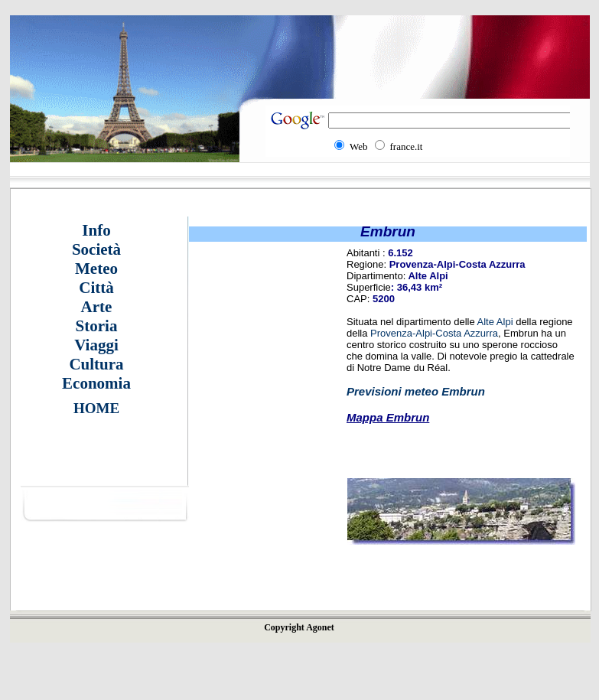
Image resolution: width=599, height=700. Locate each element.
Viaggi (96, 345)
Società (96, 249)
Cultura (96, 364)
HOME (96, 408)
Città (96, 288)
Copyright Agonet (299, 627)
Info (96, 230)
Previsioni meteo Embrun (416, 391)
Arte (97, 307)
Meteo (96, 269)
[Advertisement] (257, 455)
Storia (97, 326)
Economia (96, 383)
